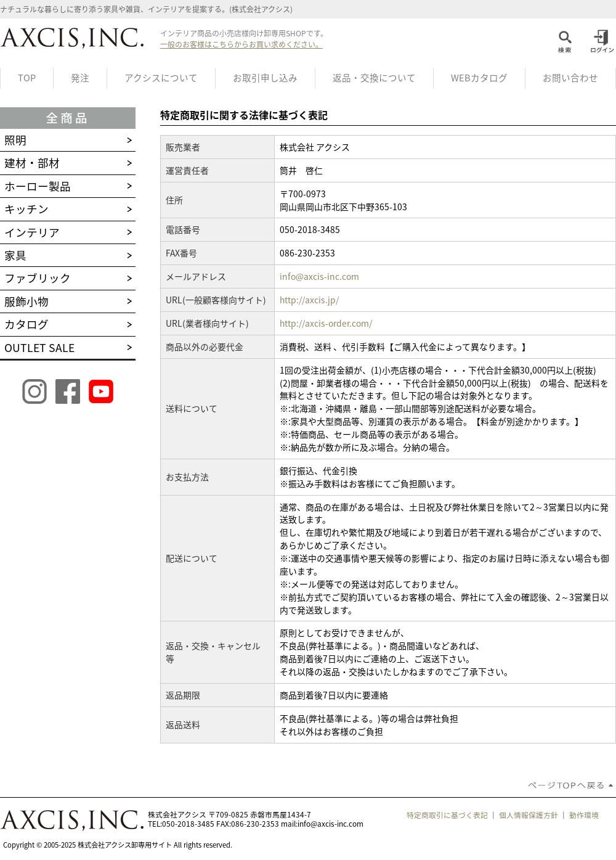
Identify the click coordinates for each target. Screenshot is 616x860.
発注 (80, 78)
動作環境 (584, 815)
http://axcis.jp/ (309, 300)
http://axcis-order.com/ (326, 323)
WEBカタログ (479, 78)
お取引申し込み (265, 78)
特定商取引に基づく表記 (447, 815)
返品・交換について (374, 78)
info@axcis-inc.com (319, 276)
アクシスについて (161, 78)
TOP (27, 78)
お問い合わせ (570, 78)
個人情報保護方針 (529, 815)
